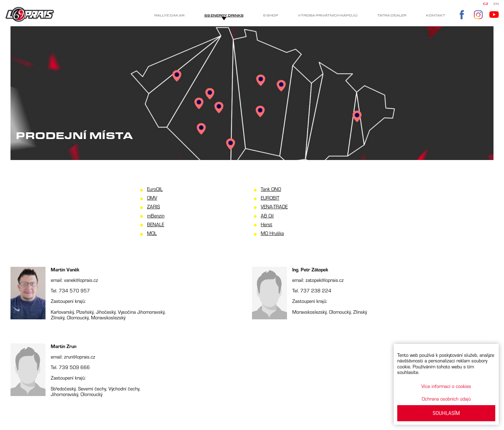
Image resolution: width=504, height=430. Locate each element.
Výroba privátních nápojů (328, 15)
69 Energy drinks (224, 15)
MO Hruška (272, 233)
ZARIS (153, 206)
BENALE (156, 224)
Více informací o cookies (446, 386)
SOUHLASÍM (446, 413)
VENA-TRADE (274, 206)
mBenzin (156, 216)
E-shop (271, 15)
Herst (267, 224)
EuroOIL (155, 189)
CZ (486, 4)
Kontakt (436, 15)
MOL (152, 233)
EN (496, 4)
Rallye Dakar (169, 15)
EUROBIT (270, 198)
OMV (152, 198)
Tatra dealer (392, 15)
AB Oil (267, 216)
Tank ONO (271, 189)
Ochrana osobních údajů (446, 399)
